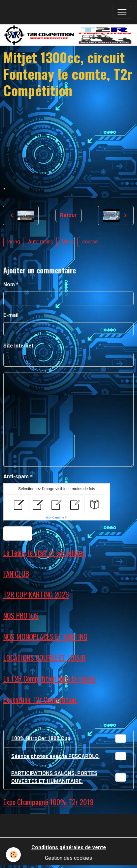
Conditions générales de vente (69, 847)
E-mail (11, 315)
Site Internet (18, 346)
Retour (68, 215)
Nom (9, 284)
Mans (68, 242)
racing (13, 242)
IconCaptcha (55, 518)
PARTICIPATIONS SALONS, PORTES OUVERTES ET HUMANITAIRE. (69, 777)
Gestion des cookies (68, 858)
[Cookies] (13, 855)
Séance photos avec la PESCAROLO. (69, 756)
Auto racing (41, 242)
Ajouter (18, 533)
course (90, 242)
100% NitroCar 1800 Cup (69, 739)
